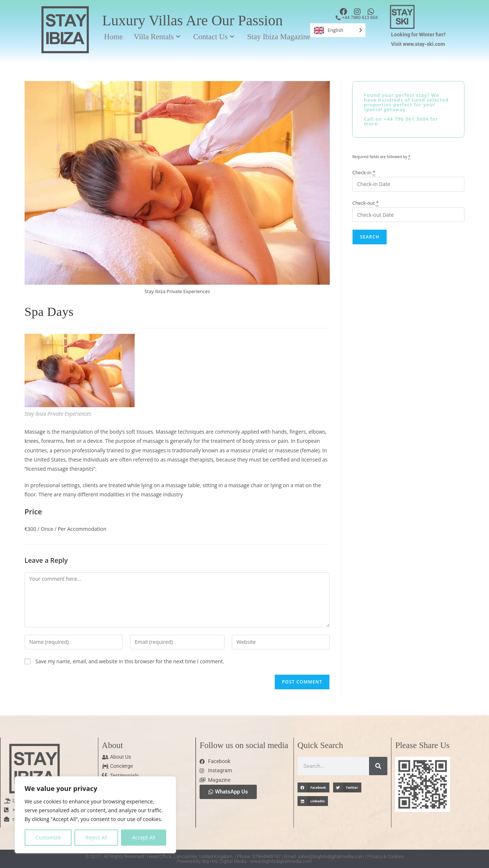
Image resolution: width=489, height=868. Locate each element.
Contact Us (214, 37)
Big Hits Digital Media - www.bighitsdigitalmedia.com (257, 861)
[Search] (378, 766)
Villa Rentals (157, 37)
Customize (48, 837)
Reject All (96, 837)
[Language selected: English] (338, 30)
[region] (95, 815)
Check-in (364, 172)
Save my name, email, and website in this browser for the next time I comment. (130, 661)
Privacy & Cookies (386, 856)
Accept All (144, 837)
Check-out (365, 203)
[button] (313, 787)
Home (113, 37)
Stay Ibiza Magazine (279, 37)
